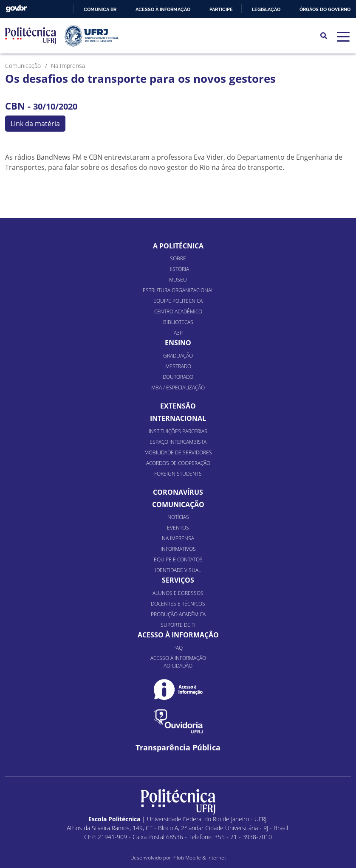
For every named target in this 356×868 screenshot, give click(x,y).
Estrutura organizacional (178, 290)
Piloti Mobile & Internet (199, 858)
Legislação (266, 9)
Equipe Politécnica (178, 301)
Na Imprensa (178, 538)
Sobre (178, 258)
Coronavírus (178, 492)
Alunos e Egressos (178, 593)
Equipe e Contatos (178, 559)
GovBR (16, 9)
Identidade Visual (178, 570)
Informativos (178, 549)
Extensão (178, 406)
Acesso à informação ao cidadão (178, 662)
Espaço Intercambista (178, 442)
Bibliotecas (178, 322)
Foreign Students (178, 474)
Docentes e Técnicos (178, 604)
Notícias (178, 517)
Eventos (178, 528)
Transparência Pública (178, 748)
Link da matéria (35, 124)
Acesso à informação (163, 9)
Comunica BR (100, 9)
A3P (178, 333)
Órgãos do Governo (325, 9)
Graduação (178, 356)
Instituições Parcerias (178, 431)
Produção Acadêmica (178, 614)
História (178, 269)
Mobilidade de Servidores (178, 452)
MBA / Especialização (178, 387)
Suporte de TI (178, 625)
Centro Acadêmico (178, 311)
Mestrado (178, 366)
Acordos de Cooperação (178, 463)
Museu (178, 280)
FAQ (178, 648)
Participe (221, 9)
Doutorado (178, 377)
